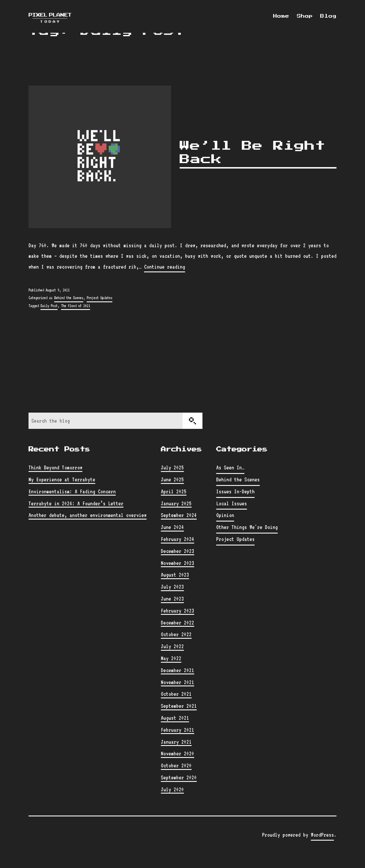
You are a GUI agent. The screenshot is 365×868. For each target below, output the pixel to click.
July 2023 (172, 587)
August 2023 (175, 575)
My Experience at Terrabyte (62, 479)
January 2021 (176, 742)
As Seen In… (230, 467)
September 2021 (179, 706)
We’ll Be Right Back (253, 153)
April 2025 (174, 491)
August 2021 (175, 718)
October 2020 (176, 765)
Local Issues (232, 503)
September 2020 (179, 777)
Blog (328, 16)
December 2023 (178, 551)
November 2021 (178, 682)
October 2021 (176, 694)
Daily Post (49, 306)
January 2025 (176, 503)
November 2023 (178, 563)
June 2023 (172, 599)
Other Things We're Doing (247, 527)
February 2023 (178, 611)
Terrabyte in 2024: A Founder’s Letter (76, 503)
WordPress (322, 835)
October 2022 (176, 634)
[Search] (192, 421)
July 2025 (172, 467)
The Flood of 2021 (76, 306)
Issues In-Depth (235, 491)
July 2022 (172, 646)
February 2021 (178, 730)
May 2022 (171, 658)
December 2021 (178, 670)
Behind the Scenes (69, 298)
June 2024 (172, 527)
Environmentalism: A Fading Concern (72, 491)
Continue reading (165, 267)
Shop (305, 16)
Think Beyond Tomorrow (55, 467)
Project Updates (100, 298)
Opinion (225, 515)
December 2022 (178, 622)
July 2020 (172, 789)
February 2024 (178, 539)
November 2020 (178, 753)
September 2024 (179, 515)
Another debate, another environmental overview (88, 515)
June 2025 (172, 479)
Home (281, 16)
